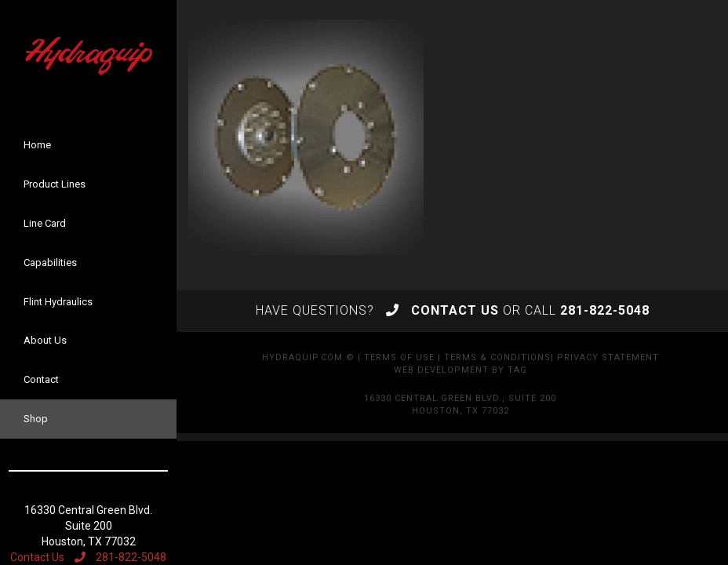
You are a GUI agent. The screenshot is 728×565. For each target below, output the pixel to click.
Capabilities (50, 262)
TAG (517, 370)
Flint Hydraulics (58, 302)
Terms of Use (399, 357)
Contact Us (37, 557)
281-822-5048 (120, 557)
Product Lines (55, 184)
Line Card (45, 223)
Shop (36, 419)
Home (37, 145)
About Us (45, 340)
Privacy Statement (608, 357)
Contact (41, 379)
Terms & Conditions (497, 357)
